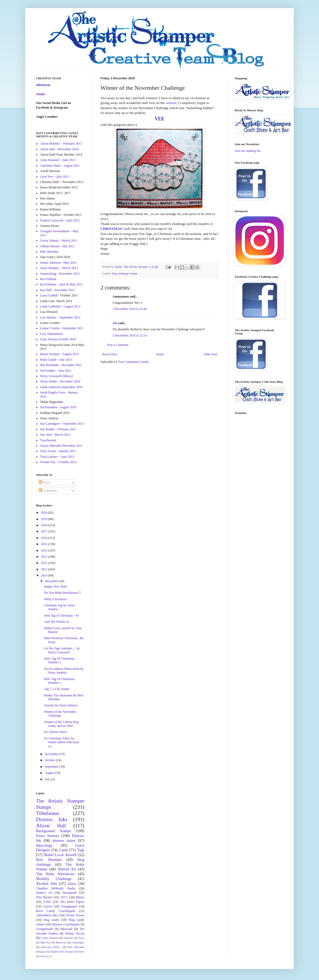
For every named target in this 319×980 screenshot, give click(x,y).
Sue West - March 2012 (55, 435)
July (48, 779)
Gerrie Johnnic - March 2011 (59, 241)
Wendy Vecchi (75, 933)
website (171, 103)
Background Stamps (54, 831)
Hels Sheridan (49, 252)
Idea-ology (44, 845)
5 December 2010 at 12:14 (130, 335)
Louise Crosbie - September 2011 (62, 328)
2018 (45, 525)
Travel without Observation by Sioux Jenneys (64, 671)
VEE (159, 119)
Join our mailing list (248, 151)
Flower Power (75, 915)
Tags (81, 850)
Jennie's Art (44, 893)
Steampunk (70, 893)
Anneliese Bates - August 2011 (60, 166)
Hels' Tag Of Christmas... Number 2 (60, 660)
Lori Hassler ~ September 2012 (60, 317)
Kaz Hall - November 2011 (57, 290)
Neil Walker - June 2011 (56, 371)
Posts (44, 482)
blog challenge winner (125, 273)
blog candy (51, 920)
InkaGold (66, 929)
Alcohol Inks (47, 884)
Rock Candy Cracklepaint (56, 911)
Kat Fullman (48, 279)
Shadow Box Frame (62, 952)
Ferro (81, 952)
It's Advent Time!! (56, 732)
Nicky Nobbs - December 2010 (60, 381)
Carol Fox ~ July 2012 (55, 177)
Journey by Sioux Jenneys (61, 705)
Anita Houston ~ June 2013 (58, 160)
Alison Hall (51, 826)
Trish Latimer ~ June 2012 (57, 457)
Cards (64, 850)
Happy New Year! (56, 586)
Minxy (80, 897)
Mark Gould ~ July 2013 (56, 360)
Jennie (40, 94)
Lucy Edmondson (51, 334)
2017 (45, 531)
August (50, 773)
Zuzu (72, 884)
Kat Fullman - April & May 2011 (61, 284)
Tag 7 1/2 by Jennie (57, 689)
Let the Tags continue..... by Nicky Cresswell (62, 650)
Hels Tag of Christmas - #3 (61, 616)
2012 (45, 563)
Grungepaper (69, 906)
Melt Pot (45, 942)
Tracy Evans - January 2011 (58, 451)
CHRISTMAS (111, 229)
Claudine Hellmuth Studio (56, 888)
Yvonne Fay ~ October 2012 (58, 462)
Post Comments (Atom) (133, 362)
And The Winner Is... (58, 622)
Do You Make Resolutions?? (62, 593)
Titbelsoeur (48, 813)
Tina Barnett (48, 440)
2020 (45, 513)
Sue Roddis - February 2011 (58, 429)
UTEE (47, 902)
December (52, 581)
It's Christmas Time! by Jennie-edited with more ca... (62, 742)
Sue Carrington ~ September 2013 (62, 424)
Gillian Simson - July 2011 (57, 246)
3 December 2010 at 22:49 (130, 309)
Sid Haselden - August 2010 (58, 407)
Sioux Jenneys (48, 836)
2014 (45, 550)
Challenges (78, 942)
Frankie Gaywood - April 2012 (60, 220)
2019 (45, 519)
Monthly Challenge (54, 879)
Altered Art (67, 869)
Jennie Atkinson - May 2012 (58, 263)
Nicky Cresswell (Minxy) (57, 376)
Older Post (210, 354)
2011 (45, 569)
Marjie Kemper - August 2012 (59, 354)
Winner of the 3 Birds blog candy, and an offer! (61, 724)
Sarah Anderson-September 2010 (61, 387)
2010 (45, 575)
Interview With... (51, 947)
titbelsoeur (43, 85)
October (50, 760)
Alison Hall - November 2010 (59, 149)
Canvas (48, 906)
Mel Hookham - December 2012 (61, 365)
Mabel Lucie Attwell (60, 855)
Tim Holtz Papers (72, 902)
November (52, 754)
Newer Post (109, 354)
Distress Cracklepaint (66, 924)
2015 (45, 544)
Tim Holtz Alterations (55, 874)
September (52, 767)
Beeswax (61, 942)
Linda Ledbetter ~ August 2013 (60, 306)
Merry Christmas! (56, 599)
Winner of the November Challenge (60, 714)
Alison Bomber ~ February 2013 (61, 144)
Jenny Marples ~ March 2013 (59, 268)
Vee (115, 323)
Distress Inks (52, 819)
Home (160, 354)
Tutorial (44, 956)
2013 (45, 557)
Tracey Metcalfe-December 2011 (61, 446)
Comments (48, 491)
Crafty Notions (49, 938)
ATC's (64, 897)
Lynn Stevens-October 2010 (58, 339)
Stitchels (68, 938)
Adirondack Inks (47, 915)
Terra (81, 938)
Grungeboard (44, 929)
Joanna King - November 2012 (60, 274)
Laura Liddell (49, 295)
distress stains (64, 840)
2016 (45, 538)
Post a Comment (118, 345)
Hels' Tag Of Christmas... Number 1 (60, 681)
